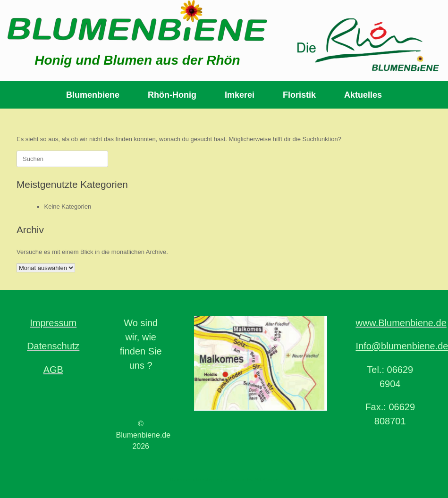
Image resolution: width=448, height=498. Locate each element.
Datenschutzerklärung (196, 480)
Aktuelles (363, 95)
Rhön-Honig (172, 95)
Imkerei (240, 95)
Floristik (299, 95)
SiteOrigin (266, 480)
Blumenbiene (93, 95)
